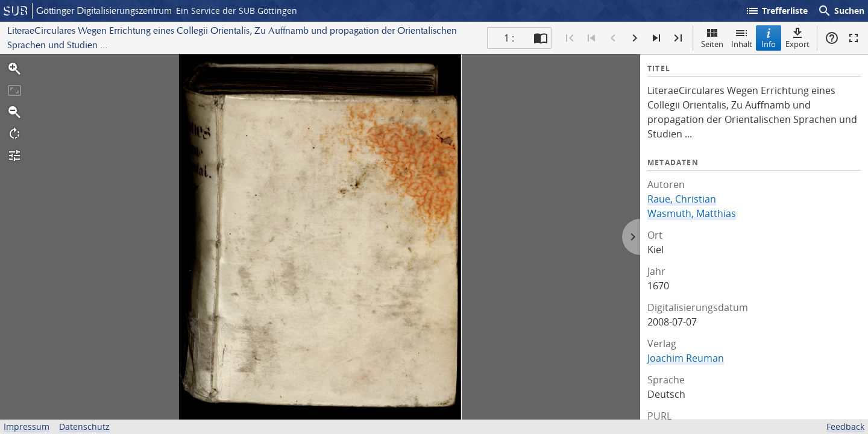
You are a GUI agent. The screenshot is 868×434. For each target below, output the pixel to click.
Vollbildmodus (854, 38)
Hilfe (832, 38)
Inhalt (742, 38)
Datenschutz (84, 426)
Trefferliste (776, 11)
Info (769, 38)
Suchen (841, 11)
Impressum (27, 426)
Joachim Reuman (686, 358)
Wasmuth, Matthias (692, 213)
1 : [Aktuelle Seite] (509, 38)
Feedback (845, 426)
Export (797, 38)
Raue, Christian (682, 199)
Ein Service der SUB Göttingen (237, 11)
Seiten (712, 38)
